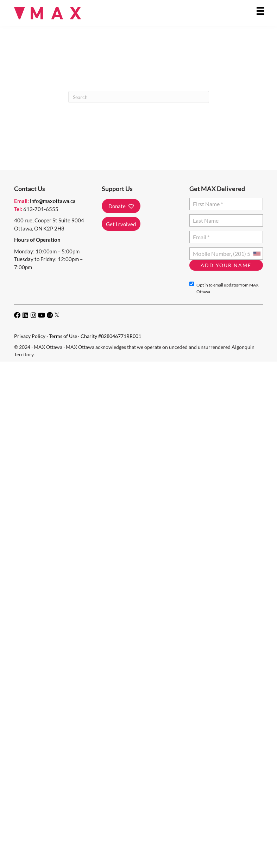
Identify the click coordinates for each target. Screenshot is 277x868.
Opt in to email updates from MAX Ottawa (224, 288)
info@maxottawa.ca (53, 201)
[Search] (139, 97)
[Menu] (260, 11)
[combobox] (257, 254)
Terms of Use (63, 336)
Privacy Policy (30, 336)
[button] (121, 206)
